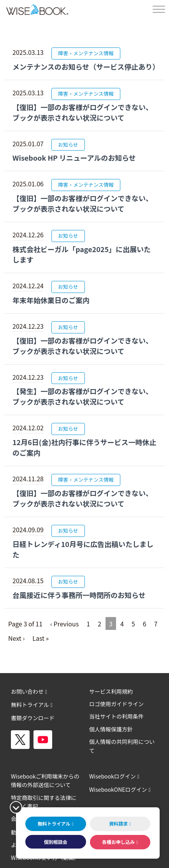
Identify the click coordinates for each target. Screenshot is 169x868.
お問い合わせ (27, 691)
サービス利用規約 (111, 691)
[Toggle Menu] (159, 10)
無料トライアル (30, 705)
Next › (16, 638)
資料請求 (118, 823)
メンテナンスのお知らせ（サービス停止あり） (86, 67)
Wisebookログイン (113, 776)
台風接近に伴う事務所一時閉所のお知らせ (79, 595)
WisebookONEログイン (118, 789)
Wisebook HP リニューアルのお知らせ (74, 158)
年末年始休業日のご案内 (51, 300)
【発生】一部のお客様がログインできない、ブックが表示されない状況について (83, 396)
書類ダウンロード (33, 718)
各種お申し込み (118, 842)
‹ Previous (64, 624)
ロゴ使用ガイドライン (116, 704)
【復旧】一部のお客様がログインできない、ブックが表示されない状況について (83, 112)
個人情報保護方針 (111, 729)
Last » (40, 638)
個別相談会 (56, 842)
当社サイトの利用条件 (116, 716)
